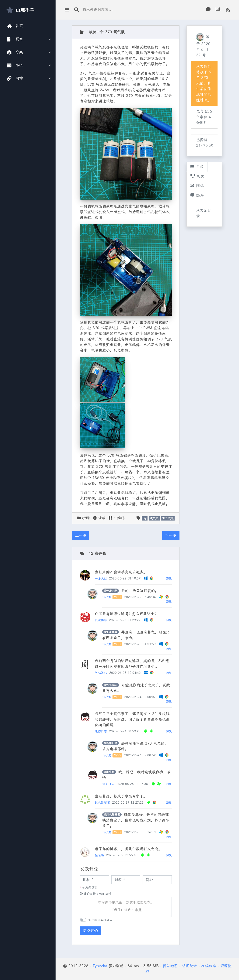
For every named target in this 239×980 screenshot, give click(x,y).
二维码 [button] (117, 518)
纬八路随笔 (102, 803)
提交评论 (90, 931)
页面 (15, 39)
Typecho (100, 966)
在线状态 (209, 966)
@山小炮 (109, 772)
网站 (15, 78)
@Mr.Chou (111, 685)
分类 (15, 52)
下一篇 (171, 535)
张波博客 (101, 620)
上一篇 (81, 535)
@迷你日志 (111, 743)
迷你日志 (101, 731)
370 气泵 (168, 518)
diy (144, 518)
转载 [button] (99, 518)
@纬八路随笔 (112, 815)
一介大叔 (101, 578)
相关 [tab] (197, 176)
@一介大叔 (111, 591)
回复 (169, 578)
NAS (15, 65)
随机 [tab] (197, 186)
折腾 (86, 518)
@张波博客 (111, 632)
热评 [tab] (197, 195)
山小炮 (107, 597)
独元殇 (99, 855)
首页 (15, 26)
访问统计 (190, 966)
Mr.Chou (101, 673)
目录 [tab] (197, 167)
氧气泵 (154, 518)
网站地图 (170, 966)
